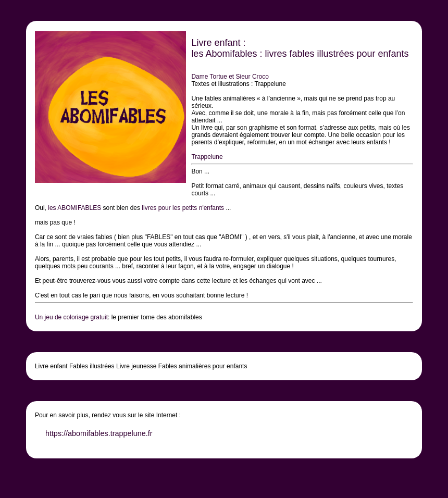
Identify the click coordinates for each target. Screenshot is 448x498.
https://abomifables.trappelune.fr (99, 433)
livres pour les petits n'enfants (183, 208)
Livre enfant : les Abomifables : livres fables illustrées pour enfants (300, 48)
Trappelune (207, 157)
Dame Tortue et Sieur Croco (230, 77)
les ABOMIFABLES (74, 208)
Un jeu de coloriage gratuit (71, 317)
